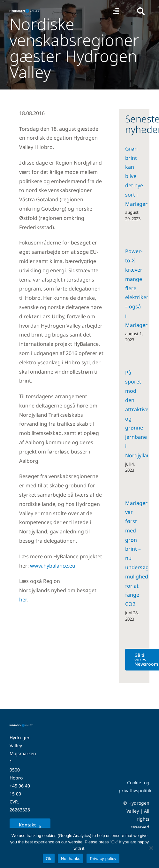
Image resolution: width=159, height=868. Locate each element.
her (23, 600)
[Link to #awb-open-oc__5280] (141, 11)
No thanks (71, 859)
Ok (49, 859)
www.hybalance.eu (53, 566)
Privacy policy (103, 859)
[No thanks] (151, 848)
